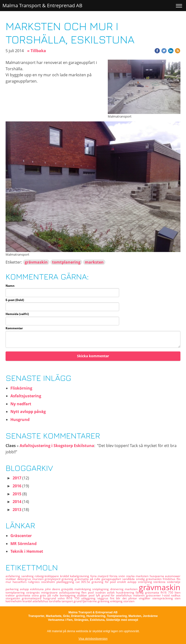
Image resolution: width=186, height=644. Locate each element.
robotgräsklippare (47, 576)
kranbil (27, 601)
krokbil (65, 576)
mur (9, 582)
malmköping (83, 589)
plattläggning (66, 582)
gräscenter (154, 595)
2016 (17, 486)
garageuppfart (112, 579)
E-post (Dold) (15, 300)
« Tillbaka (37, 51)
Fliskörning (21, 388)
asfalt (112, 592)
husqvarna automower (165, 576)
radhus (176, 595)
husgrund (50, 598)
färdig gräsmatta (148, 592)
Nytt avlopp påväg (28, 412)
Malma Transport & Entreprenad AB (42, 5)
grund (78, 601)
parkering (13, 589)
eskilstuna (37, 589)
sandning (28, 576)
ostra (36, 595)
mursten (39, 579)
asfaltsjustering (70, 592)
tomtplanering (66, 262)
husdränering (126, 592)
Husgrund (20, 420)
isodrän (101, 592)
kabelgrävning (80, 576)
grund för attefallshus (117, 595)
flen (85, 592)
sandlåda (129, 579)
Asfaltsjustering (26, 396)
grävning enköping (110, 601)
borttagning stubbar (74, 595)
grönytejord (53, 579)
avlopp (25, 589)
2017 (17, 478)
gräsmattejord (32, 598)
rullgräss (35, 582)
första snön (118, 576)
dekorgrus (25, 579)
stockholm (49, 582)
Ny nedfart (21, 404)
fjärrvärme (90, 601)
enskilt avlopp (127, 582)
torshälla (55, 601)
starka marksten (138, 576)
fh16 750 (168, 592)
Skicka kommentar (93, 356)
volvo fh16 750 (69, 598)
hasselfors (20, 582)
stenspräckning (163, 598)
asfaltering (13, 576)
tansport (68, 601)
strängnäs (34, 592)
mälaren (140, 595)
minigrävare (50, 592)
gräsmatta (24, 595)
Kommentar (14, 328)
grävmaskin (36, 262)
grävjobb (68, 589)
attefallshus (41, 601)
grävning (68, 579)
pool (92, 592)
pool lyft (95, 595)
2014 (17, 502)
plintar (134, 598)
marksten (94, 262)
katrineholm (14, 601)
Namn (10, 286)
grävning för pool (104, 582)
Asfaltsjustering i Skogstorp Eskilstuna (57, 446)
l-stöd (167, 595)
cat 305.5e (84, 582)
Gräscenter (21, 536)
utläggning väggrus (96, 598)
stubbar (11, 579)
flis (178, 579)
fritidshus (170, 579)
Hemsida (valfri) (17, 314)
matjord (104, 576)
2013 (17, 510)
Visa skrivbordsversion (93, 639)
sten (178, 598)
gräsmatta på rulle (88, 579)
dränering (117, 589)
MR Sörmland (23, 544)
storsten (129, 601)
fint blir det (119, 598)
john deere (53, 589)
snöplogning (101, 589)
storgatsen (14, 598)
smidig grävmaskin (149, 579)
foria (94, 576)
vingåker (145, 598)
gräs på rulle (50, 595)
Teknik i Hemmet (27, 551)
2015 (17, 494)
